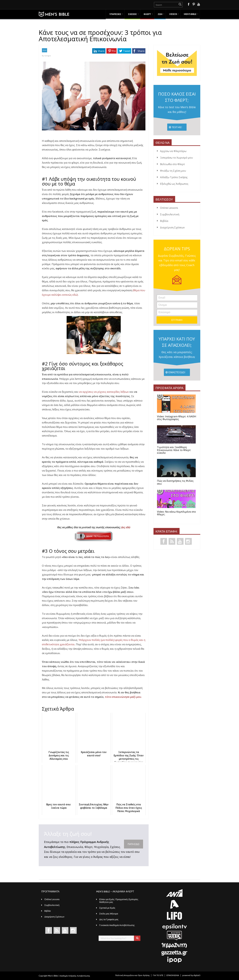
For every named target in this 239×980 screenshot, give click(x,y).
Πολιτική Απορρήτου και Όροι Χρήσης (132, 975)
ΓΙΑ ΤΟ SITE (158, 975)
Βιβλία (164, 221)
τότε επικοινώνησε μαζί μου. (124, 697)
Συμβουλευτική (170, 214)
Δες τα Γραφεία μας (109, 919)
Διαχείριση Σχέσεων (172, 227)
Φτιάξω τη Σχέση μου (173, 171)
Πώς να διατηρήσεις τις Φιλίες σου (175, 482)
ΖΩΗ (160, 14)
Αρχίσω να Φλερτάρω (173, 151)
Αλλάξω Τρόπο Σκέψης (174, 177)
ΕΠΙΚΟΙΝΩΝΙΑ (173, 975)
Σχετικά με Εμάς (107, 908)
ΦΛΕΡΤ (147, 14)
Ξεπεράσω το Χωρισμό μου (176, 158)
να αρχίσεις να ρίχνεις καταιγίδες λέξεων (104, 392)
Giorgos (48, 56)
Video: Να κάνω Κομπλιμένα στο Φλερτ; (176, 513)
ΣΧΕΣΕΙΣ (132, 14)
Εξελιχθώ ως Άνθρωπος (174, 184)
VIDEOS (173, 14)
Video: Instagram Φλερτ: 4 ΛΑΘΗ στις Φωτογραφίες (177, 418)
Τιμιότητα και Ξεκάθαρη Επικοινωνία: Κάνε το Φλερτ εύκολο (174, 450)
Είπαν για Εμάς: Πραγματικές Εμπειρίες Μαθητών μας (119, 901)
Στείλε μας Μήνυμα (109, 914)
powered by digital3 (191, 975)
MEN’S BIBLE (190, 14)
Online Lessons (169, 208)
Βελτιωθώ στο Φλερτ (172, 164)
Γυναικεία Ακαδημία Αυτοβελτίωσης (117, 925)
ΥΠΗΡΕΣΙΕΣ (115, 14)
